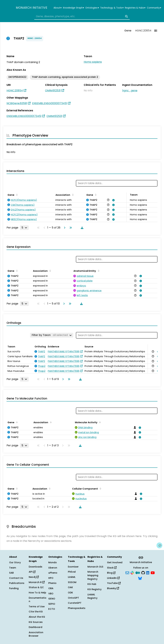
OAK (70, 587)
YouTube (114, 583)
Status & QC (36, 587)
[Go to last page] (70, 228)
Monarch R (37, 582)
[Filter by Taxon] (52, 335)
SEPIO (52, 604)
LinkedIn (113, 578)
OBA (51, 588)
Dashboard (35, 627)
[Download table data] (81, 228)
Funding (14, 588)
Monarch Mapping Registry (93, 575)
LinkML (72, 577)
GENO (52, 599)
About (58, 8)
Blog (111, 573)
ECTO (52, 609)
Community (154, 8)
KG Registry (94, 589)
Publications (17, 583)
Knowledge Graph (74, 8)
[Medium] (138, 573)
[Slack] (132, 573)
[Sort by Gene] (16, 195)
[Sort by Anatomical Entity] (98, 271)
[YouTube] (153, 573)
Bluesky (113, 588)
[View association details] (113, 200)
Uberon (53, 568)
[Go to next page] (64, 228)
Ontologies (92, 8)
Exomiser (73, 567)
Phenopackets (77, 608)
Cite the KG (36, 612)
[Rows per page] (24, 228)
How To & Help (37, 593)
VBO (51, 594)
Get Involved (115, 562)
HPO (51, 578)
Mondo (53, 562)
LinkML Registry (92, 596)
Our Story (15, 562)
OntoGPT (73, 598)
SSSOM (72, 582)
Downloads (35, 567)
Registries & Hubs (135, 8)
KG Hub (92, 584)
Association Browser (36, 634)
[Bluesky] (140, 578)
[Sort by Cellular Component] (100, 488)
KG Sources (36, 622)
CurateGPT (75, 603)
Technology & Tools (112, 8)
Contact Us (16, 578)
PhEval (72, 572)
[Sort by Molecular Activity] (99, 422)
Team (13, 568)
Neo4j (34, 577)
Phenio (52, 583)
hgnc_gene (130, 90)
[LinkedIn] (148, 573)
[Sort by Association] (72, 195)
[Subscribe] (127, 573)
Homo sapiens (93, 62)
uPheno (53, 573)
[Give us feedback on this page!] (159, 545)
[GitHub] (143, 573)
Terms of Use (37, 606)
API (32, 572)
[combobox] (82, 16)
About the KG (37, 617)
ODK (70, 593)
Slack (112, 568)
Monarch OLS (95, 567)
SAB (11, 573)
